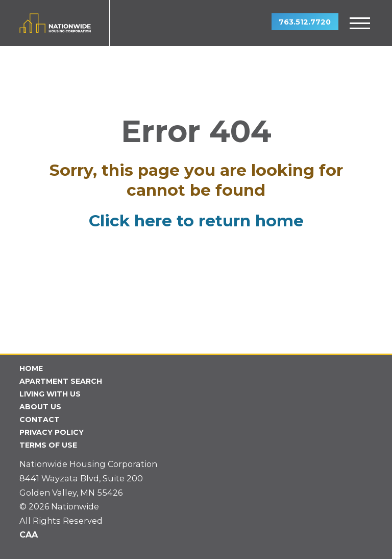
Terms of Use (48, 445)
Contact (40, 420)
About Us (40, 407)
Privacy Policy (52, 432)
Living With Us (50, 394)
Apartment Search (61, 381)
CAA (29, 534)
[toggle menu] (360, 23)
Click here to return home (196, 221)
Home (31, 368)
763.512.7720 (305, 22)
